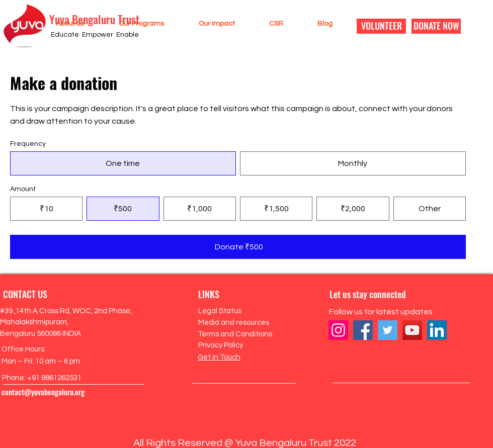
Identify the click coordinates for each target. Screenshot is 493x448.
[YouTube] (412, 330)
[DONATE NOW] (436, 26)
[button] (60, 24)
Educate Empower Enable (95, 35)
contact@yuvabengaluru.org (43, 392)
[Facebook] (363, 330)
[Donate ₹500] (238, 247)
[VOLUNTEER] (381, 26)
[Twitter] (388, 330)
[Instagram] (338, 330)
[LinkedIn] (437, 330)
